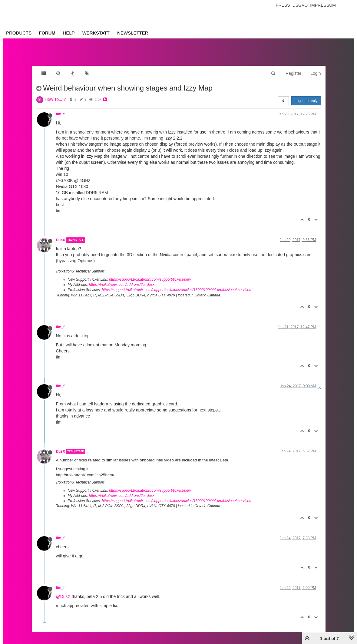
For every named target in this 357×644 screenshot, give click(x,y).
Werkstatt (96, 33)
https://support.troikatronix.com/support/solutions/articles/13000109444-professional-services (176, 284)
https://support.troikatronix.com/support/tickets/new (150, 273)
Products (19, 33)
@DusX (63, 590)
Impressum (323, 5)
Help (69, 33)
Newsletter (133, 33)
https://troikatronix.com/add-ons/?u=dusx (122, 279)
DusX (61, 234)
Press (283, 5)
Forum (47, 33)
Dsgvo (300, 5)
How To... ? (55, 93)
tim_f (60, 108)
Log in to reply (306, 95)
